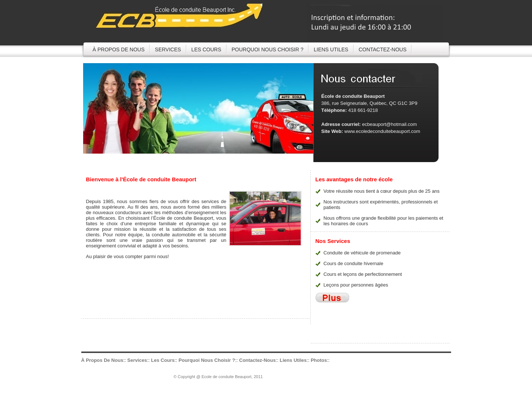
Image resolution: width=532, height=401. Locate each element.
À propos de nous (119, 49)
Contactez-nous (257, 360)
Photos (319, 360)
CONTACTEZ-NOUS (383, 49)
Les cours (206, 49)
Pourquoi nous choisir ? (267, 49)
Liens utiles (331, 49)
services (168, 49)
